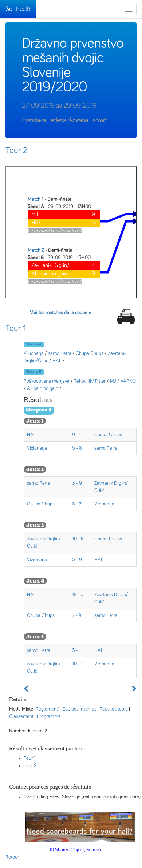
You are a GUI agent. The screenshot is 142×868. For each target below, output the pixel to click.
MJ (113, 381)
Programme (49, 716)
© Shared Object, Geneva (76, 850)
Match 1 (35, 199)
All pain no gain (43, 388)
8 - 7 (77, 504)
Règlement (47, 709)
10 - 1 (77, 664)
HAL (57, 361)
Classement (21, 716)
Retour (12, 857)
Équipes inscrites (80, 709)
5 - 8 (77, 448)
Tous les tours (114, 709)
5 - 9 (77, 560)
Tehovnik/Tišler (90, 381)
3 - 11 (77, 650)
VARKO (128, 381)
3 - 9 (77, 483)
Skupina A (33, 344)
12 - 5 (78, 595)
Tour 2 (17, 150)
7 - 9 (77, 615)
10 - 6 (78, 539)
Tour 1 (16, 328)
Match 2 (36, 250)
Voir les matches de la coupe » (60, 313)
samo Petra (60, 353)
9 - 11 (77, 435)
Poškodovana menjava (47, 381)
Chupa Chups (90, 353)
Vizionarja (34, 353)
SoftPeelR (18, 9)
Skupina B (33, 372)
